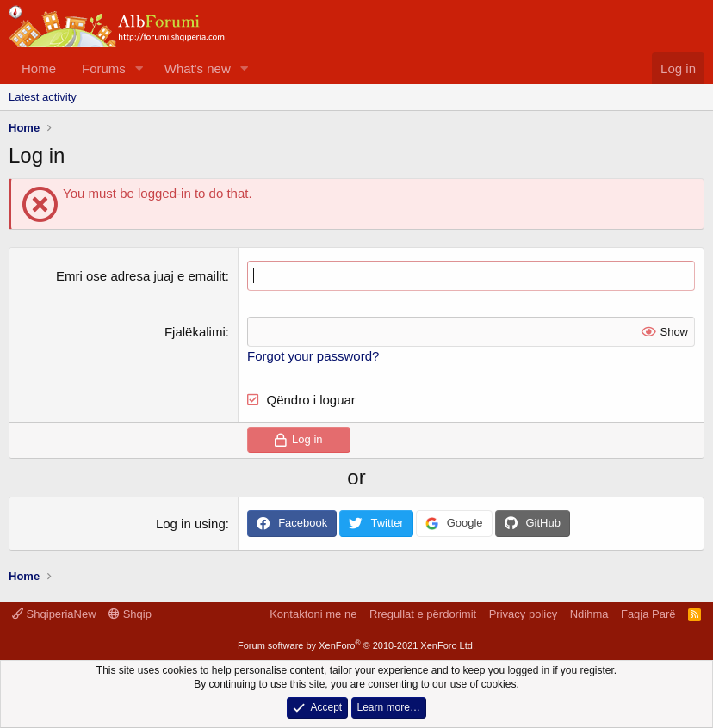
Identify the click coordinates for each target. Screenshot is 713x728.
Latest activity (43, 97)
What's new (198, 68)
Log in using (191, 524)
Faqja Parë (648, 614)
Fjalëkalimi (195, 332)
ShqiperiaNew (54, 614)
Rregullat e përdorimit (423, 614)
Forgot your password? (313, 356)
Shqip (130, 614)
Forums (104, 68)
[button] (139, 68)
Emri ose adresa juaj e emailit (141, 276)
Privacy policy (523, 614)
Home (39, 68)
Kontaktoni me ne (313, 614)
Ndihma (589, 614)
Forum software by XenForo (356, 645)
